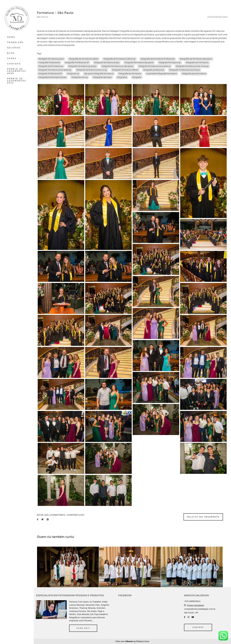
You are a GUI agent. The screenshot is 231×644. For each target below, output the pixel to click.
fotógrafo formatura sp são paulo (118, 66)
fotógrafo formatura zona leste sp (155, 66)
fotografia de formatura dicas (52, 77)
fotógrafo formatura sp (170, 63)
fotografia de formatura (130, 74)
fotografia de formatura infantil (84, 59)
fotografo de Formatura (197, 63)
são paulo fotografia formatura (99, 74)
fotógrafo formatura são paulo (139, 63)
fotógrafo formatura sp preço (82, 66)
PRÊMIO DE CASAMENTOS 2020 (17, 71)
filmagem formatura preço (51, 59)
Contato (198, 627)
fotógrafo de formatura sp (51, 66)
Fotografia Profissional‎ (49, 63)
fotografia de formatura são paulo (196, 59)
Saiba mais (83, 628)
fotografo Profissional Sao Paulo (184, 70)
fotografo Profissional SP (50, 74)
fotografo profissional (154, 70)
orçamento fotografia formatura (162, 74)
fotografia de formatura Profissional (158, 59)
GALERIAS (14, 48)
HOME (11, 37)
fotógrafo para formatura (194, 74)
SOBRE (12, 58)
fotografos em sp (80, 77)
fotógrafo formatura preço (107, 63)
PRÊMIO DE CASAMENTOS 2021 (17, 81)
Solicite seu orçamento (203, 517)
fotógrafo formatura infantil (125, 70)
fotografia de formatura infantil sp (119, 59)
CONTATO (14, 64)
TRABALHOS (16, 42)
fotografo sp (73, 74)
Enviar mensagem (196, 605)
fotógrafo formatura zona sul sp (92, 70)
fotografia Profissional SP (77, 63)
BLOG (11, 53)
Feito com (132, 641)
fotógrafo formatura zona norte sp (192, 66)
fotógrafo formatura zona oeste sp (55, 70)
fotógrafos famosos (102, 77)
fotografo (137, 77)
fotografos (122, 77)
